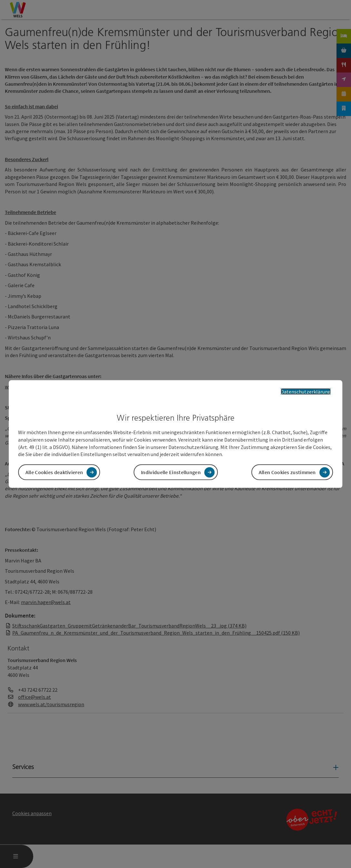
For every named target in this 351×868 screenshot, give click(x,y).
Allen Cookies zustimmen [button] (287, 472)
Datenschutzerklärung (306, 391)
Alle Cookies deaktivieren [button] (54, 472)
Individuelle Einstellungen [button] (171, 472)
